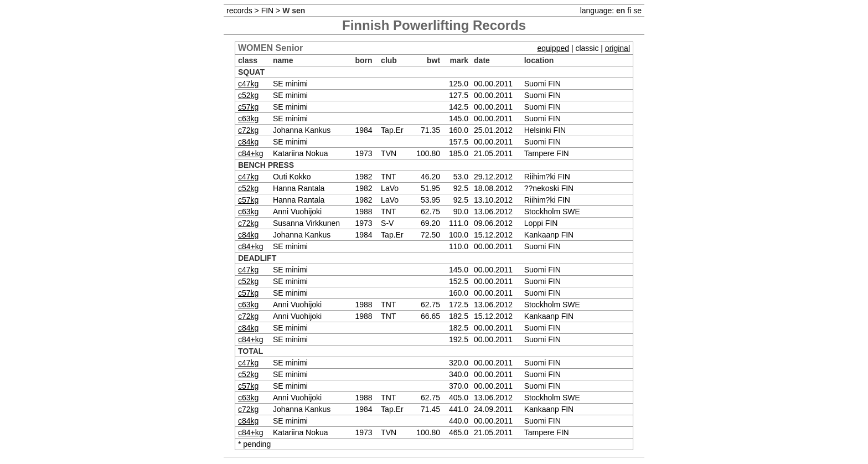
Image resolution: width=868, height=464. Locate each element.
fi (629, 11)
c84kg (248, 142)
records (239, 11)
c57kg (248, 107)
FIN (268, 11)
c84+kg (251, 153)
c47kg (248, 84)
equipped (553, 48)
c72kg (248, 130)
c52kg (248, 95)
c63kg (248, 118)
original (618, 48)
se (637, 11)
